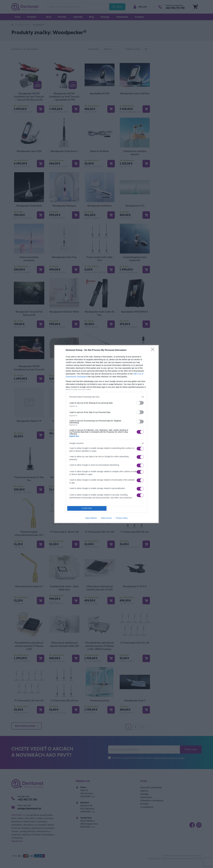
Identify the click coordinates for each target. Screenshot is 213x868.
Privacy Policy (122, 519)
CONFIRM (87, 508)
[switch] (140, 402)
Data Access (106, 519)
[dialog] (106, 434)
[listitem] (106, 396)
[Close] (154, 350)
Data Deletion (91, 519)
